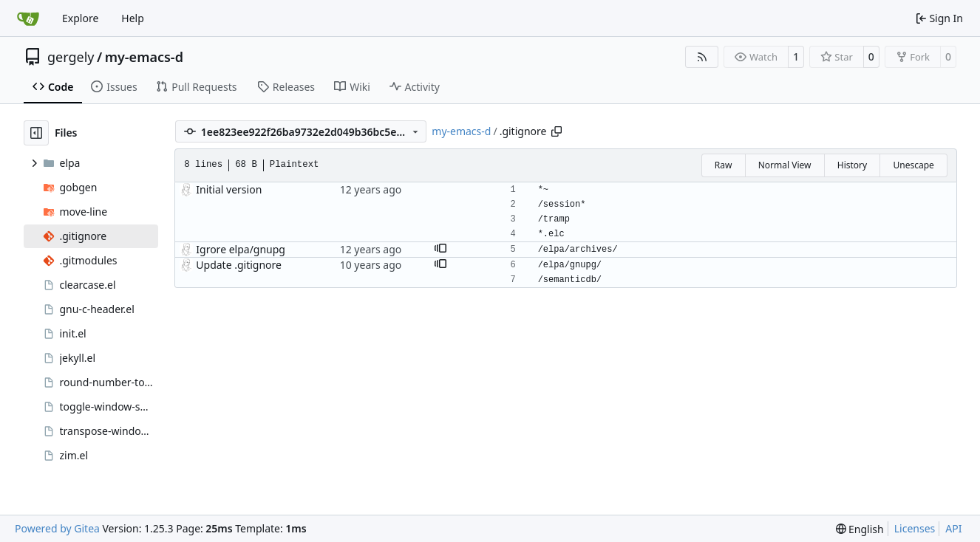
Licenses (915, 528)
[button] (440, 250)
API (953, 528)
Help (133, 18)
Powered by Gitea (57, 528)
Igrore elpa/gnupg (241, 249)
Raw (724, 165)
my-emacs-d (144, 57)
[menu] (860, 529)
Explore (80, 18)
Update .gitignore (239, 265)
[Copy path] (557, 131)
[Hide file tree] (36, 133)
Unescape (913, 165)
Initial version (229, 189)
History (852, 165)
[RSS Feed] (702, 57)
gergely (71, 57)
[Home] (28, 18)
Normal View (785, 165)
